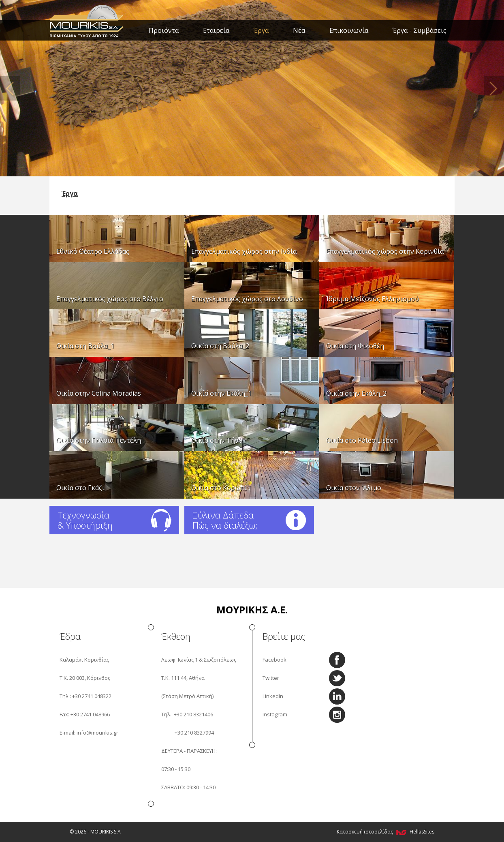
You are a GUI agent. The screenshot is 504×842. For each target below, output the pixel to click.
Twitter (271, 678)
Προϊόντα (164, 30)
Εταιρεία (216, 30)
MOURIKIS (87, 20)
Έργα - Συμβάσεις (420, 30)
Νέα (299, 30)
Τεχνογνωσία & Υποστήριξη (85, 520)
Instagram (275, 714)
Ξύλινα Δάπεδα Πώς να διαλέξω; (225, 520)
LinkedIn (273, 696)
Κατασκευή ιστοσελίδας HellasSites (385, 832)
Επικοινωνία (349, 30)
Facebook (274, 660)
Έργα (261, 30)
